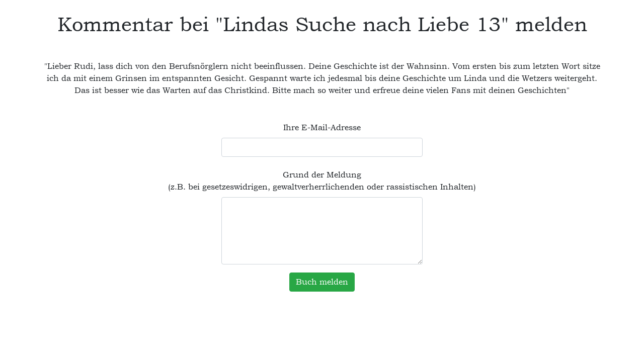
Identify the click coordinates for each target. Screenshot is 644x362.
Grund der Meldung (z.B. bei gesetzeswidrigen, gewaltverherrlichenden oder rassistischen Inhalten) (322, 181)
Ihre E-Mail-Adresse (322, 127)
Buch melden (322, 282)
